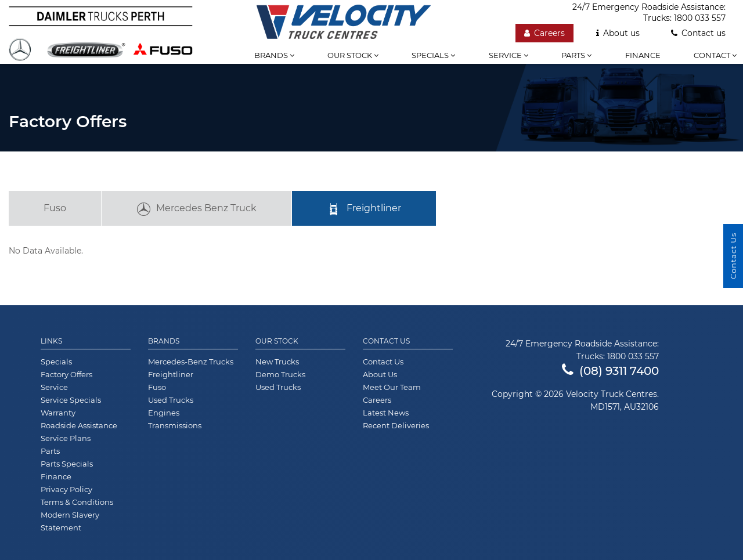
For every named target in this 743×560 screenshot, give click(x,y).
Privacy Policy (66, 489)
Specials (433, 55)
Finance (643, 55)
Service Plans (66, 438)
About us (618, 33)
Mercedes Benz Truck (196, 209)
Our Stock (277, 341)
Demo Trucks (280, 374)
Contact (715, 55)
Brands (274, 55)
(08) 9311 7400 (610, 371)
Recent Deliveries (396, 425)
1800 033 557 (700, 18)
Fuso (55, 208)
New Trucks (277, 362)
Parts (576, 55)
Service (508, 55)
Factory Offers (66, 374)
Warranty (58, 413)
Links (51, 341)
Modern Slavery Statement (70, 521)
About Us (380, 374)
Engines (164, 413)
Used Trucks (171, 400)
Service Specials (71, 400)
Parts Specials (67, 464)
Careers (544, 33)
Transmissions (175, 425)
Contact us (698, 33)
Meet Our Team (392, 387)
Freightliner (364, 209)
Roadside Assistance (79, 425)
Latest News (386, 413)
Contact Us (386, 341)
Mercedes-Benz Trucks (191, 362)
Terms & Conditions (77, 502)
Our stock (353, 55)
